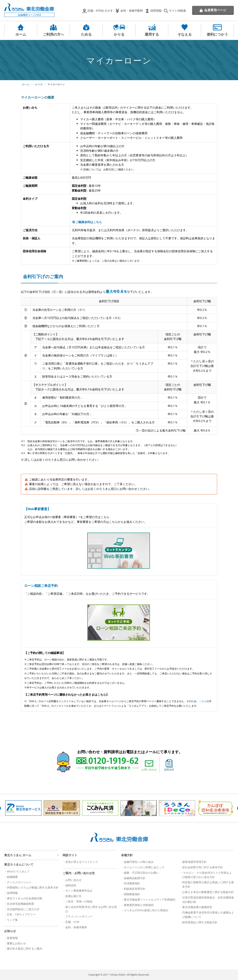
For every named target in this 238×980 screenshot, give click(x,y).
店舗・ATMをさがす (100, 11)
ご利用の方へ (53, 34)
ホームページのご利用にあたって (144, 867)
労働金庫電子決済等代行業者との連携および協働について (208, 915)
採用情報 (156, 11)
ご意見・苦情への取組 (79, 901)
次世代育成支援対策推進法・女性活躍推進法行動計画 (208, 900)
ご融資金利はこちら (89, 222)
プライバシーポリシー (79, 916)
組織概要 (12, 877)
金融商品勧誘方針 (135, 878)
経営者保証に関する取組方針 (200, 922)
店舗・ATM (72, 922)
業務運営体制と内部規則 (139, 905)
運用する (152, 34)
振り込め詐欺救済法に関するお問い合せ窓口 (91, 909)
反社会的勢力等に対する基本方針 (203, 867)
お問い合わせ (149, 765)
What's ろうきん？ (18, 871)
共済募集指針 (132, 883)
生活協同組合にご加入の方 (23, 909)
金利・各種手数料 (132, 11)
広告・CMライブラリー (21, 914)
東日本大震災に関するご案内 (25, 949)
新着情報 (12, 938)
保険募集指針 (132, 894)
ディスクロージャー (19, 882)
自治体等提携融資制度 (20, 904)
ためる (86, 34)
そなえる (185, 34)
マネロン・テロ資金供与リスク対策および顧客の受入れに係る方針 (207, 875)
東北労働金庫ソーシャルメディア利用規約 (150, 900)
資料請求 (169, 765)
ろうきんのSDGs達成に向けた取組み (146, 910)
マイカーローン (56, 84)
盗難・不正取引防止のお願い (141, 873)
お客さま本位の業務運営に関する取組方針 (208, 892)
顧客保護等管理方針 (194, 862)
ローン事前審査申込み (79, 891)
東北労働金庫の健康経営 (197, 907)
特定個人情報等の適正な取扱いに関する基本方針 (208, 884)
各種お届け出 (73, 896)
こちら (203, 701)
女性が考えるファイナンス (82, 862)
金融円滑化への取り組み (139, 862)
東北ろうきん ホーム (18, 855)
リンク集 (12, 920)
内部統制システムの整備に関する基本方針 (33, 887)
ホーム (21, 34)
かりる (119, 34)
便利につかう (217, 34)
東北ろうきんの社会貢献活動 (25, 898)
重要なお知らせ (16, 943)
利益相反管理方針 (135, 889)
